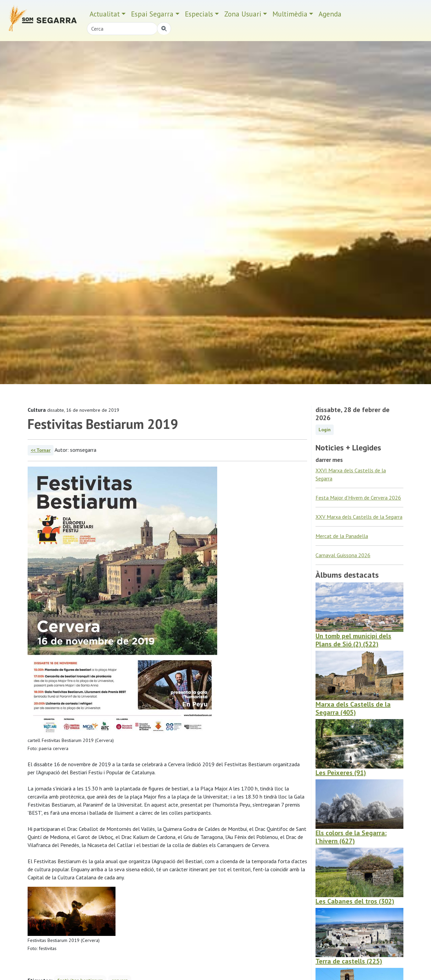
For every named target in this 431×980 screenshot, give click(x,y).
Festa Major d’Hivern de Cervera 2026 (358, 498)
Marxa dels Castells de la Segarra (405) (353, 708)
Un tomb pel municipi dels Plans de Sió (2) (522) (353, 640)
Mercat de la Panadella (342, 536)
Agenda (330, 14)
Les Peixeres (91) (341, 773)
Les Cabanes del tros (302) (355, 901)
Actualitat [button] (105, 14)
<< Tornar (41, 450)
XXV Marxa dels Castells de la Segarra (359, 517)
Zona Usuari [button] (243, 14)
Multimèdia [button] (290, 14)
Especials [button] (199, 14)
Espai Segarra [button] (152, 14)
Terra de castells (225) (349, 961)
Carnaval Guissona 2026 (343, 555)
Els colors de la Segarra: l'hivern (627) (351, 837)
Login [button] (325, 430)
